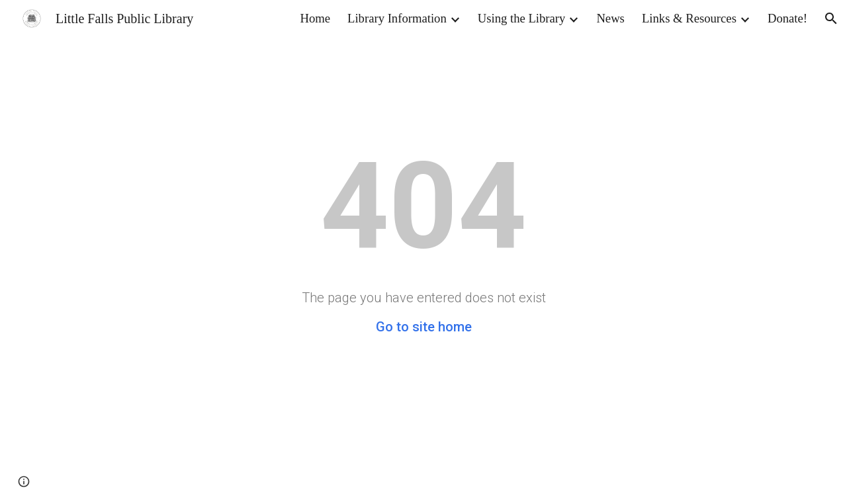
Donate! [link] (787, 18)
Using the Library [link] (522, 18)
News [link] (610, 18)
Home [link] (315, 18)
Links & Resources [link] (689, 18)
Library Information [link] (397, 18)
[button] (831, 19)
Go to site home (424, 327)
